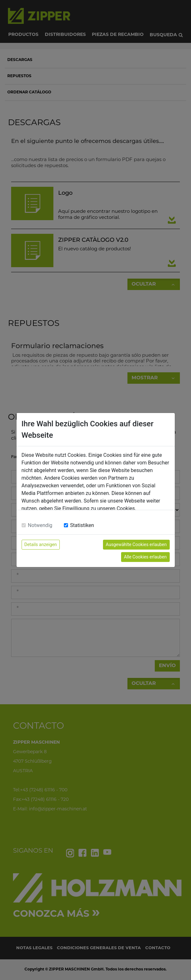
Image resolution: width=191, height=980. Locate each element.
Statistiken (82, 525)
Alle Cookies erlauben (145, 557)
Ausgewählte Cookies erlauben (136, 544)
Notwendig (40, 525)
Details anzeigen (41, 544)
